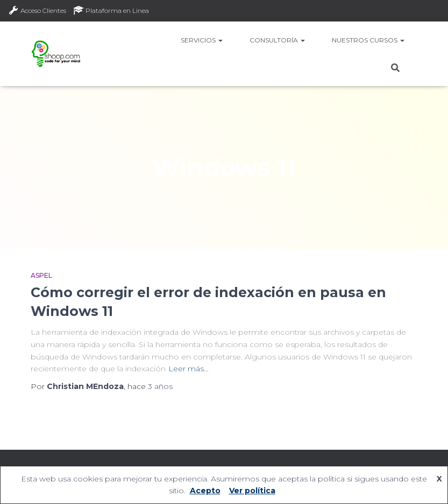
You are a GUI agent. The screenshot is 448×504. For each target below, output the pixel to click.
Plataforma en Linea (111, 10)
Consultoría (277, 40)
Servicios (202, 40)
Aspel (41, 275)
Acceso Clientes (37, 10)
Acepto (205, 491)
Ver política (252, 491)
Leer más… (189, 369)
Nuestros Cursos (368, 40)
